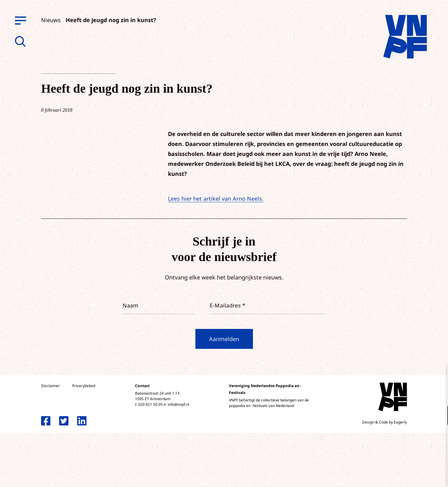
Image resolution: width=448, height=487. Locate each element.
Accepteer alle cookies (395, 457)
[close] (438, 377)
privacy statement (417, 395)
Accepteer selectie (395, 475)
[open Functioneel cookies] (438, 416)
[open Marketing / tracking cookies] (438, 435)
